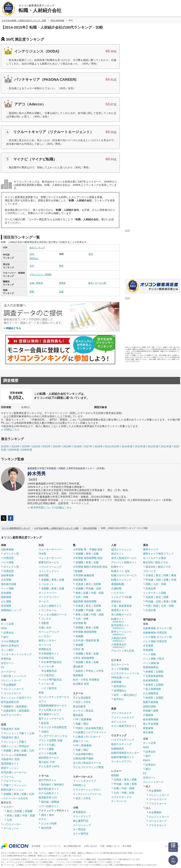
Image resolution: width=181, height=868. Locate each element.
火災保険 (6, 580)
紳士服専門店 (81, 821)
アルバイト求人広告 (123, 651)
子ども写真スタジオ (50, 710)
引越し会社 (45, 627)
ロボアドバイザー (11, 715)
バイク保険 (7, 562)
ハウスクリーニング (50, 567)
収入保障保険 (153, 689)
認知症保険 (149, 706)
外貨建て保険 (151, 711)
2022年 (36, 446)
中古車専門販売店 (51, 662)
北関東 (18, 811)
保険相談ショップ (11, 610)
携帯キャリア (151, 549)
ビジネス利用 (49, 824)
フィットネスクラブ (84, 781)
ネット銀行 (7, 650)
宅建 (78, 724)
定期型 (160, 672)
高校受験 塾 (80, 580)
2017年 (88, 446)
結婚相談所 (118, 749)
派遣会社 (116, 601)
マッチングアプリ (121, 762)
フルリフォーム (12, 781)
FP (77, 719)
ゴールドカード (12, 693)
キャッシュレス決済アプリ (16, 698)
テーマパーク (119, 801)
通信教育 (78, 666)
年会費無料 (10, 685)
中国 (174, 580)
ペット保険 (7, 588)
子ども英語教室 (82, 698)
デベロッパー (11, 828)
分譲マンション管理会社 (15, 746)
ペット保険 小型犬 (154, 659)
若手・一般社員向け (125, 695)
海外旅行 (59, 784)
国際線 (55, 802)
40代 (91, 254)
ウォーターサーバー (50, 549)
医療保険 (6, 597)
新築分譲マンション (12, 790)
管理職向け (120, 691)
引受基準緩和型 (154, 676)
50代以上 (34, 258)
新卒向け (119, 699)
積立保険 (148, 732)
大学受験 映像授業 (84, 575)
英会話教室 (79, 706)
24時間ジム (80, 785)
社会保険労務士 (95, 728)
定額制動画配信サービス (53, 706)
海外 (51, 815)
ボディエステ (119, 722)
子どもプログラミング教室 (88, 767)
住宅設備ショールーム (14, 772)
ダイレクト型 (11, 554)
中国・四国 (29, 815)
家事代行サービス (49, 562)
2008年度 (27, 450)
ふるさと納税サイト (50, 606)
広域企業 (151, 588)
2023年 (26, 446)
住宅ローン (7, 663)
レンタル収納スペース (54, 615)
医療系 (62, 283)
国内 (44, 815)
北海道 (79, 584)
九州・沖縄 (82, 597)
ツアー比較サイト (49, 806)
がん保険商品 (151, 693)
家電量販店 (79, 812)
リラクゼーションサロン (87, 790)
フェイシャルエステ (123, 717)
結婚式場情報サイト (123, 757)
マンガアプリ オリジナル (53, 736)
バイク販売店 (46, 675)
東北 (9, 811)
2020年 (57, 446)
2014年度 (127, 446)
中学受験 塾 (80, 623)
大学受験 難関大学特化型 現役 (90, 567)
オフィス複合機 (48, 753)
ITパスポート (93, 737)
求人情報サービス (121, 615)
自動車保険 (7, 549)
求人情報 (127, 846)
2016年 (98, 446)
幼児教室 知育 (81, 684)
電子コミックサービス (51, 719)
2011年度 (166, 446)
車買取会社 (45, 649)
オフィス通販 (46, 749)
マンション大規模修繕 (14, 755)
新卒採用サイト (120, 626)
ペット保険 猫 (151, 663)
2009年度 (14, 450)
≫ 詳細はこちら (10, 429)
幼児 (78, 702)
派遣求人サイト (120, 610)
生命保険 (6, 593)
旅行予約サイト (48, 780)
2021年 (47, 446)
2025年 (5, 446)
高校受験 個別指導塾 (85, 601)
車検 (41, 693)
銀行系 (7, 676)
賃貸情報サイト (10, 764)
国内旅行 (46, 784)
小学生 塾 (78, 649)
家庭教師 (78, 675)
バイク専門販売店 (51, 680)
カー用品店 (79, 829)
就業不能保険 (151, 702)
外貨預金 (6, 659)
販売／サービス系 (97, 283)
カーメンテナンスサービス (54, 697)
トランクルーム (48, 610)
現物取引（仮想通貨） (16, 706)
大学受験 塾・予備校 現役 (88, 549)
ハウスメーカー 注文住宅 (14, 798)
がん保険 (6, 601)
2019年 (67, 446)
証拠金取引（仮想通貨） (18, 711)
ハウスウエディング (123, 740)
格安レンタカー (48, 640)
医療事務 (86, 719)
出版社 (45, 732)
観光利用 (46, 828)
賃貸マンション (10, 768)
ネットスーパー (48, 593)
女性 (32, 266)
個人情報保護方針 (72, 846)
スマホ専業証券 (10, 641)
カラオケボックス (121, 797)
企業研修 (116, 682)
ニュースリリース (52, 846)
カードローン (9, 672)
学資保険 (6, 606)
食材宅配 (44, 575)
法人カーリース (120, 664)
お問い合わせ (90, 846)
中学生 (90, 671)
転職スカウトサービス (124, 575)
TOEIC (79, 728)
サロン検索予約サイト (124, 726)
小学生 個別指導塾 (84, 658)
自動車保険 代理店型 (155, 633)
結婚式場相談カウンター (125, 753)
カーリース (45, 645)
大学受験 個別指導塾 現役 (88, 558)
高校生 (79, 671)
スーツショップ (82, 825)
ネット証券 (7, 624)
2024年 (15, 446)
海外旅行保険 (9, 584)
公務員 (79, 737)
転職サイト (118, 567)
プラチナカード (158, 804)
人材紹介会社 (119, 639)
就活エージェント (121, 549)
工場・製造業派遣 (121, 606)
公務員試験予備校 (83, 758)
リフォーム (7, 777)
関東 (32, 292)
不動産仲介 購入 (10, 737)
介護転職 (116, 588)
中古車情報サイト (49, 654)
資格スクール (81, 741)
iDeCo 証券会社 (10, 646)
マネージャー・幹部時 (41, 274)
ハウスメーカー (12, 824)
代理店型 (9, 558)
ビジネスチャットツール (125, 673)
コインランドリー (49, 571)
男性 (61, 266)
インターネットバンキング (16, 654)
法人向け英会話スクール (87, 763)
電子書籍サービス (49, 714)
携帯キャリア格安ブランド (158, 554)
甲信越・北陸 (93, 588)
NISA (4, 628)
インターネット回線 (154, 593)
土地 (32, 733)
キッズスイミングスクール (87, 794)
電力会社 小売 (47, 762)
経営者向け (120, 686)
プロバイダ (149, 571)
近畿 (61, 292)
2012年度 (153, 446)
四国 (148, 584)
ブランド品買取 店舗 (50, 740)
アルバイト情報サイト (124, 562)
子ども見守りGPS (49, 766)
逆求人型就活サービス (124, 558)
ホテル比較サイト (49, 793)
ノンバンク (20, 676)
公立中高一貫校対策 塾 (86, 640)
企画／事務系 (36, 283)
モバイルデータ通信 (154, 558)
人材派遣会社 (119, 646)
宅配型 (45, 623)
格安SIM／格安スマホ (155, 562)
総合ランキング (37, 248)
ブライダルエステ (121, 713)
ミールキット (46, 584)
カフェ (42, 701)
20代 (32, 254)
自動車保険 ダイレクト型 (157, 628)
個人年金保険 (151, 724)
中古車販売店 (46, 658)
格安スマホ (164, 567)
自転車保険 (7, 575)
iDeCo (147, 760)
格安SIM (150, 567)
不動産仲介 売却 (10, 729)
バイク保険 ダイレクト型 (157, 637)
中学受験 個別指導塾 (85, 632)
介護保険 (148, 715)
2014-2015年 (112, 446)
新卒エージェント (121, 633)
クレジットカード (11, 680)
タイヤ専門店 (81, 834)
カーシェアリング (49, 632)
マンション (10, 733)
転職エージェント (121, 580)
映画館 (115, 775)
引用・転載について (110, 846)
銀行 (6, 637)
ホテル (42, 819)
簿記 (86, 724)
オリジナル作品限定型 (54, 727)
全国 (132, 793)
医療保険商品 (151, 667)
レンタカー (45, 636)
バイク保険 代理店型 (155, 641)
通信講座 (78, 715)
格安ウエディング (121, 744)
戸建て (23, 733)
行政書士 (81, 732)
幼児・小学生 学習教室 (86, 680)
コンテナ (46, 619)
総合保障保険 (151, 719)
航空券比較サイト (49, 789)
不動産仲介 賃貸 (10, 759)
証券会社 (9, 633)
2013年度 (140, 446)
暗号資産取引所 (10, 702)
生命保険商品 (151, 680)
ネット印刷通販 (120, 669)
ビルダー (9, 807)
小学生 (100, 671)
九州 (32, 751)
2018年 (78, 446)
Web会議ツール (120, 677)
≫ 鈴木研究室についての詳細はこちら (50, 507)
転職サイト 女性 (120, 571)
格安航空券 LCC (48, 797)
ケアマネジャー (97, 732)
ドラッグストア (82, 816)
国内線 (45, 802)
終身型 (149, 672)
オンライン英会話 (83, 711)
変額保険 (148, 728)
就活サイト (118, 554)
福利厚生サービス (49, 758)
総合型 (45, 723)
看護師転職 (118, 584)
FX (3, 667)
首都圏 (7, 751)
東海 (16, 751)
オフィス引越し (48, 745)
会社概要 (36, 846)
